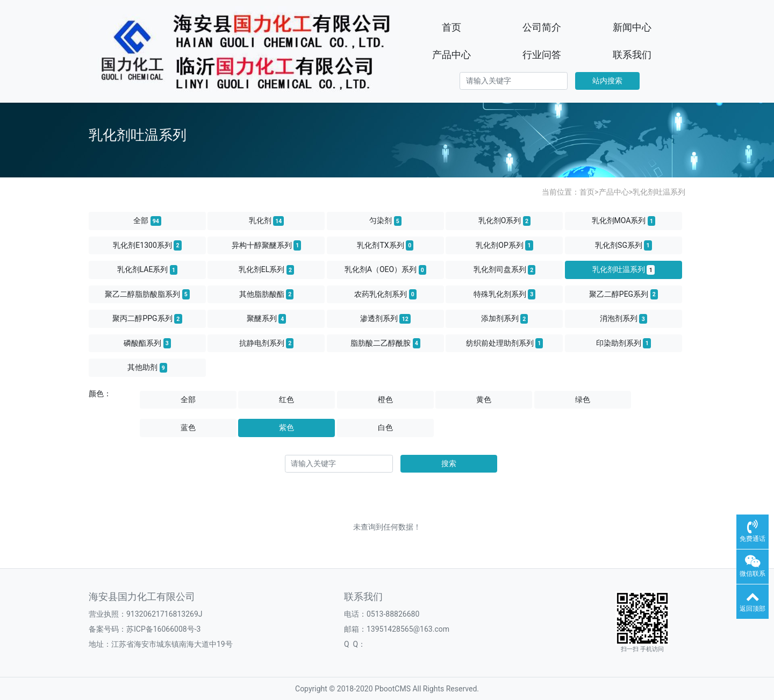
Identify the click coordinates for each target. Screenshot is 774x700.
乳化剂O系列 (505, 221)
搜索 (449, 463)
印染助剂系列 (623, 343)
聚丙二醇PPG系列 (147, 319)
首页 (451, 27)
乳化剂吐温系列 (659, 192)
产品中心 (451, 55)
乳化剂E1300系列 (147, 245)
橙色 (385, 399)
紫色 (286, 427)
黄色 (484, 399)
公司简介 (542, 27)
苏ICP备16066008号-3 (163, 629)
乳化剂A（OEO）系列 (385, 270)
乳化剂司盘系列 (505, 270)
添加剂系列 (505, 319)
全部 (147, 221)
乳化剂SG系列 (623, 245)
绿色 (583, 399)
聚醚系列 (267, 319)
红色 (286, 399)
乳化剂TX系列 (385, 245)
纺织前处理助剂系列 (505, 343)
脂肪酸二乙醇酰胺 (385, 343)
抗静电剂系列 (267, 343)
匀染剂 (385, 221)
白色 (385, 427)
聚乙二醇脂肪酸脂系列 (147, 294)
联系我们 (632, 55)
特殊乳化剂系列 (505, 294)
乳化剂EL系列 (266, 270)
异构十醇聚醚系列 (267, 245)
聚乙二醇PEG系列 (623, 294)
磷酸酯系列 (147, 343)
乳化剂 (267, 221)
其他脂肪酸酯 (267, 294)
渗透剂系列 (385, 319)
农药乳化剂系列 (385, 294)
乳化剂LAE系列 (148, 270)
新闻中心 (632, 27)
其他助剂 (147, 368)
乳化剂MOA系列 (624, 221)
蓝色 (188, 427)
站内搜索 (607, 81)
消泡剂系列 (623, 319)
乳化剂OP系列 (504, 245)
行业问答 (542, 55)
